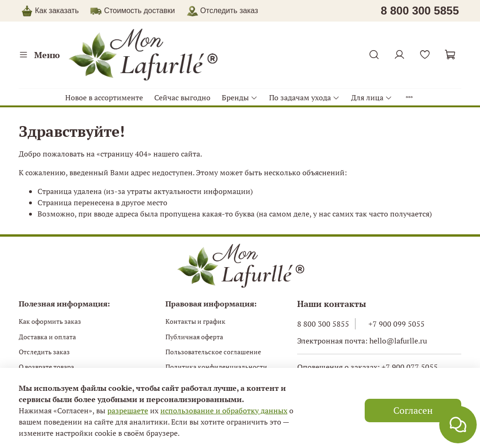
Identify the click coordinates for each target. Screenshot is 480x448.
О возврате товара (46, 367)
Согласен (413, 410)
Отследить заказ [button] (222, 11)
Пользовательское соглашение (213, 352)
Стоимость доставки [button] (139, 11)
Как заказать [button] (57, 11)
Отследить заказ (44, 352)
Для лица (372, 97)
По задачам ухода (304, 97)
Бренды (240, 97)
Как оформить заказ (50, 321)
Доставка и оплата (47, 337)
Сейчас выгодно (182, 97)
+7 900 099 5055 (397, 324)
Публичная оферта (194, 337)
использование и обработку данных (224, 411)
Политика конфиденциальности (216, 367)
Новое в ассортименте (104, 97)
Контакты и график (195, 321)
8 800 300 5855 (323, 324)
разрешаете (128, 411)
